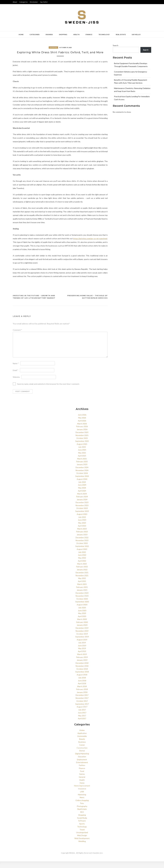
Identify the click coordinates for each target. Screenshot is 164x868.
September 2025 (82, 448)
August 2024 (82, 486)
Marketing (82, 801)
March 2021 (82, 591)
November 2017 (82, 705)
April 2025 (82, 462)
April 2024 (82, 497)
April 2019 (82, 658)
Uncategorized (82, 839)
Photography (82, 813)
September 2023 (82, 518)
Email (16, 377)
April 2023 (82, 532)
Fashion (82, 772)
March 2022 (82, 570)
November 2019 (82, 638)
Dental (82, 757)
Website (16, 384)
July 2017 (82, 716)
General (82, 784)
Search (116, 45)
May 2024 (82, 495)
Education (82, 763)
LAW (82, 798)
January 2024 (82, 506)
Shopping (63, 34)
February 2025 (82, 468)
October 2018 (82, 676)
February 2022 (82, 573)
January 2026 (82, 436)
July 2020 (82, 614)
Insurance (82, 795)
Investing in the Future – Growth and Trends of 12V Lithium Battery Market (34, 303)
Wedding (82, 848)
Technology (104, 34)
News (82, 804)
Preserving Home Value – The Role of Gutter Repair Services (88, 303)
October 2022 (82, 550)
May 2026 (82, 425)
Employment (82, 766)
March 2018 (82, 693)
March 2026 (82, 430)
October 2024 (82, 480)
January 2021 (82, 597)
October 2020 (82, 605)
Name (16, 370)
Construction (82, 754)
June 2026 (82, 422)
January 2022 (82, 576)
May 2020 (82, 620)
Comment (17, 337)
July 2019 (82, 649)
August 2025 (82, 451)
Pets (82, 810)
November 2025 (82, 442)
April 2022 (82, 567)
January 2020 (82, 632)
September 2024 (82, 483)
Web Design (82, 842)
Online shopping (82, 807)
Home (21, 34)
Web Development (82, 845)
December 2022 (82, 544)
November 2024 (82, 477)
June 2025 (82, 457)
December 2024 (82, 474)
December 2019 (82, 635)
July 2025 (82, 454)
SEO (82, 819)
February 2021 (82, 594)
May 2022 (82, 565)
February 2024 (82, 503)
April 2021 (82, 588)
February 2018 (82, 696)
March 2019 (82, 661)
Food (82, 778)
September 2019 (82, 643)
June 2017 (82, 719)
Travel (82, 836)
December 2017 (82, 702)
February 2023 (82, 538)
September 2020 (82, 608)
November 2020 (82, 603)
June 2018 (82, 687)
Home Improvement (82, 792)
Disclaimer (34, 2)
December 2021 (82, 579)
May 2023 (82, 530)
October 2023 (82, 515)
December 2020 (82, 600)
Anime (82, 737)
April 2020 (82, 623)
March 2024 (82, 500)
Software (82, 828)
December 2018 (82, 670)
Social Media (82, 825)
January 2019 (82, 667)
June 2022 (82, 562)
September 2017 (82, 711)
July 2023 (82, 524)
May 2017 (82, 722)
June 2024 (82, 492)
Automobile (82, 743)
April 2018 (82, 690)
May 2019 (82, 655)
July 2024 (82, 489)
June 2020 (82, 617)
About (15, 2)
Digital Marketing (82, 760)
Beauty (82, 746)
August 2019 (82, 646)
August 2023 (82, 521)
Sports (82, 830)
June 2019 (82, 652)
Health (76, 34)
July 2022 (82, 559)
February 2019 (82, 664)
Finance (89, 34)
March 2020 (82, 626)
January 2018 (82, 699)
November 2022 (82, 547)
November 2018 (82, 673)
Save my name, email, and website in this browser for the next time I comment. (48, 391)
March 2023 (82, 535)
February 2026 (82, 433)
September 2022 (82, 553)
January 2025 (82, 471)
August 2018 (82, 681)
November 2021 (82, 582)
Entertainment (82, 769)
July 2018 (82, 684)
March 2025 (82, 465)
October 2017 (82, 708)
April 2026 (82, 427)
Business (49, 34)
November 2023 (82, 512)
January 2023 (82, 541)
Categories (24, 2)
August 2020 (82, 611)
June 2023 (82, 527)
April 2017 (82, 725)
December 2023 (82, 509)
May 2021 (82, 585)
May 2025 (82, 460)
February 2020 (82, 629)
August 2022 (82, 556)
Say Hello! (44, 2)
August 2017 (82, 714)
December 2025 (82, 439)
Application (82, 740)
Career (82, 752)
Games (82, 781)
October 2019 (82, 641)
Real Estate (121, 34)
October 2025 (82, 445)
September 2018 (82, 678)
